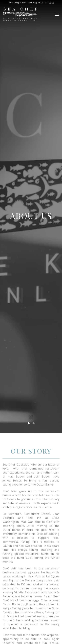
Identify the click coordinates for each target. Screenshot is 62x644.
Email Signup (31, 640)
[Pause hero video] (31, 388)
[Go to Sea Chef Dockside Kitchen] (31, 3)
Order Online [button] (31, 631)
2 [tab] (34, 394)
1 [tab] (29, 394)
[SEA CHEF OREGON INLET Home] (21, 14)
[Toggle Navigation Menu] (57, 14)
